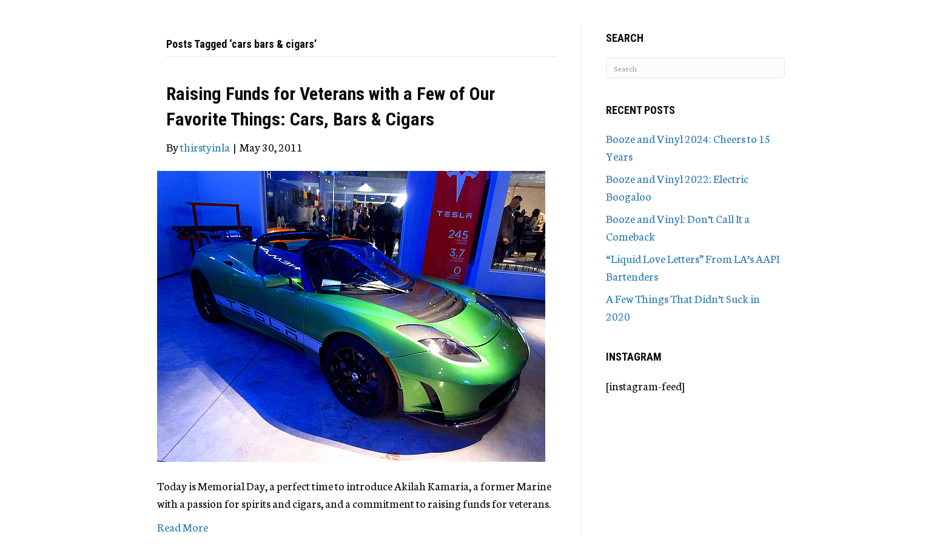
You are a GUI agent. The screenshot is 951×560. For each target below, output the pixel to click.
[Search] (695, 68)
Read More (183, 527)
